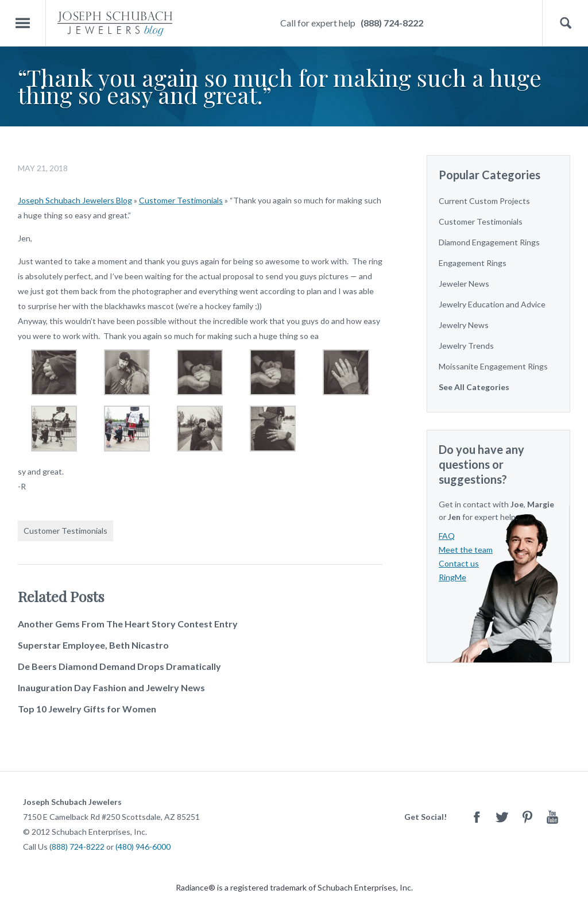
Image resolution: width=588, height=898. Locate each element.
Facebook (477, 817)
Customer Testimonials (181, 200)
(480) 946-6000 (143, 847)
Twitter (502, 817)
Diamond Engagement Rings (489, 242)
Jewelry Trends (466, 346)
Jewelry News (464, 325)
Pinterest (527, 817)
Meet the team (466, 550)
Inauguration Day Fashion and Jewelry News (111, 687)
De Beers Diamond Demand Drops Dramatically (119, 666)
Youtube (552, 817)
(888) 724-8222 (392, 23)
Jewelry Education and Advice (492, 304)
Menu (23, 23)
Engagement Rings (473, 263)
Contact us (459, 563)
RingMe (452, 577)
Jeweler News (464, 284)
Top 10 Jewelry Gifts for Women (87, 709)
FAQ (447, 536)
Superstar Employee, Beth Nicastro (93, 645)
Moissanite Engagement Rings (493, 366)
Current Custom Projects (484, 201)
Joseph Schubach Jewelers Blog (75, 200)
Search (565, 23)
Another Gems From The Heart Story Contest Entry (128, 624)
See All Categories (474, 387)
